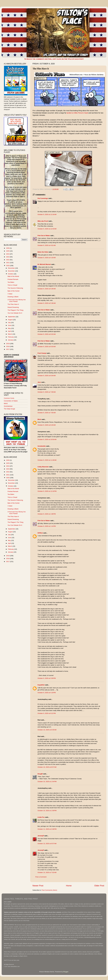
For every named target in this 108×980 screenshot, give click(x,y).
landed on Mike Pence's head (77, 113)
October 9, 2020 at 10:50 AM (47, 439)
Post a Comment (41, 877)
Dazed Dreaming (13, 307)
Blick (39, 419)
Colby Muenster (43, 467)
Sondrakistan (8, 406)
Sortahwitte (42, 446)
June (10, 325)
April (10, 331)
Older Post (99, 886)
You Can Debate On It (15, 313)
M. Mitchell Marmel (44, 264)
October (11, 274)
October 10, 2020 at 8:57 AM (47, 767)
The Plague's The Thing (15, 310)
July (9, 322)
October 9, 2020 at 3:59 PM (47, 678)
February (11, 337)
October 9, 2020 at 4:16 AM (47, 258)
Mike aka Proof (43, 221)
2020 (8, 266)
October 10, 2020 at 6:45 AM (47, 730)
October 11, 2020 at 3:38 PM (47, 829)
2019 (8, 344)
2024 (8, 254)
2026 (8, 248)
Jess (39, 382)
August (10, 320)
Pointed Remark (13, 279)
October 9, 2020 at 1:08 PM (47, 514)
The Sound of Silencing (15, 288)
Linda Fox (41, 817)
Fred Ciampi (42, 353)
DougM (40, 774)
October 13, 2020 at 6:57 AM (47, 844)
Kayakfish (41, 685)
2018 (8, 346)
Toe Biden (11, 282)
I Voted (10, 294)
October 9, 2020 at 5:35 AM (47, 289)
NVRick (40, 533)
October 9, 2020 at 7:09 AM (47, 392)
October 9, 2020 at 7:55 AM (47, 413)
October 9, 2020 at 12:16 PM (47, 491)
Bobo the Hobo (43, 252)
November (12, 271)
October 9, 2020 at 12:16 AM (47, 214)
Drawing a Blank (13, 297)
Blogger (66, 972)
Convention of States (11, 401)
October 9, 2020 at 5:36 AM (47, 303)
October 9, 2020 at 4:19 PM (47, 693)
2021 (8, 263)
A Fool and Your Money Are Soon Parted (17, 301)
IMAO (6, 403)
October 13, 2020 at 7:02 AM (47, 872)
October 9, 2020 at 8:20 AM (47, 425)
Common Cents (9, 398)
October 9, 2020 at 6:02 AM (47, 334)
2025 (8, 251)
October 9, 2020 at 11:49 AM (47, 460)
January (11, 340)
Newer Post (38, 886)
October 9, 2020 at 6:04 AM (47, 376)
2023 (8, 257)
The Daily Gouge (9, 409)
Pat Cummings (43, 198)
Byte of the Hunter (14, 291)
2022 (8, 260)
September (12, 317)
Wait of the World (13, 276)
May (10, 328)
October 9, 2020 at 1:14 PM (47, 526)
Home (69, 886)
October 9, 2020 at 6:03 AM (47, 347)
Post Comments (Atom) (49, 890)
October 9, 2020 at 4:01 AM (47, 245)
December (12, 268)
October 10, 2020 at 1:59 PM (47, 811)
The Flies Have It (13, 304)
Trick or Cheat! (12, 285)
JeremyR (41, 836)
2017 (8, 349)
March (10, 334)
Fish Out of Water (44, 236)
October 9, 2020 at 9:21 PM (47, 713)
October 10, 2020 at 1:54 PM (47, 782)
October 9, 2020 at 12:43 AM (47, 229)
